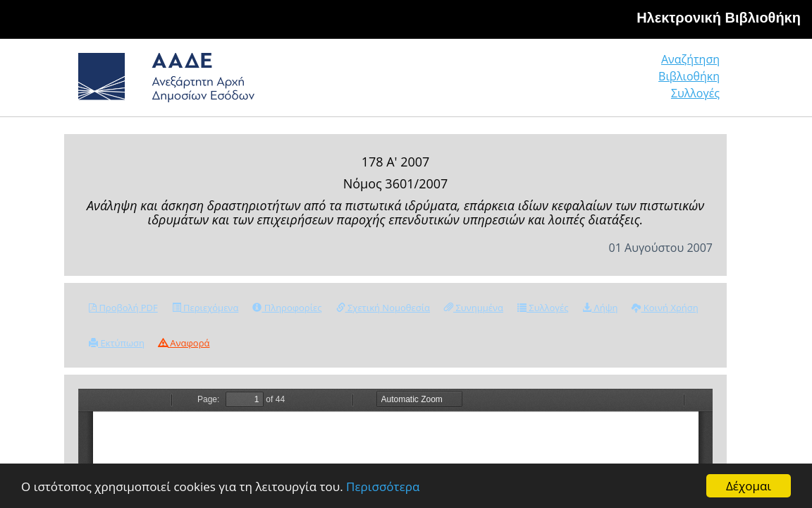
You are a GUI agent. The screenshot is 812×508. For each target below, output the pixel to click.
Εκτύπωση (117, 343)
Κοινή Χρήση (665, 308)
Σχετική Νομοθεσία (383, 308)
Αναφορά (184, 343)
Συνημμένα (474, 308)
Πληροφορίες (287, 308)
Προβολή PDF (123, 308)
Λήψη (600, 308)
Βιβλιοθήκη (604, 82)
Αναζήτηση (505, 82)
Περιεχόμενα (205, 308)
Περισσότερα (383, 487)
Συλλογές (696, 82)
